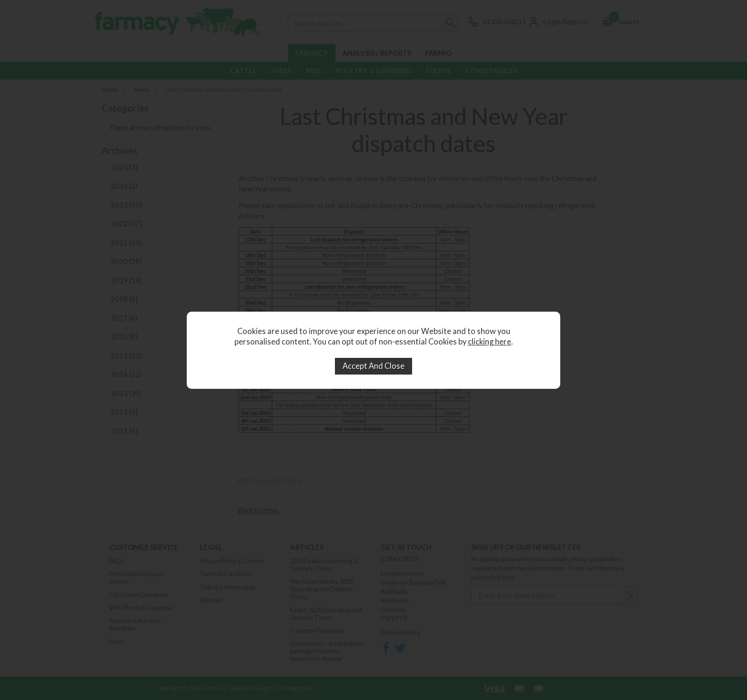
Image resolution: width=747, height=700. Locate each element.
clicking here (490, 342)
